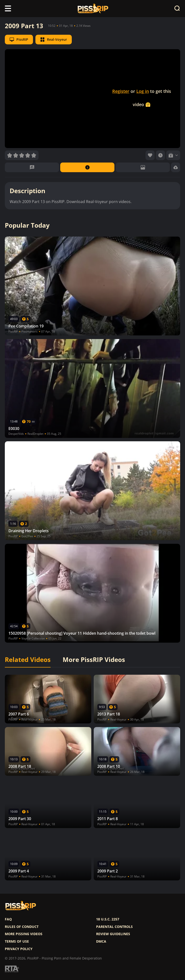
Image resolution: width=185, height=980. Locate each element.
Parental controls (114, 927)
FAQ (8, 919)
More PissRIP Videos (94, 660)
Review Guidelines (113, 934)
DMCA (101, 941)
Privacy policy (19, 949)
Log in (143, 91)
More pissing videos (24, 934)
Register (121, 91)
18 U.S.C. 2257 (108, 919)
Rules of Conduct (22, 927)
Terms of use (17, 941)
